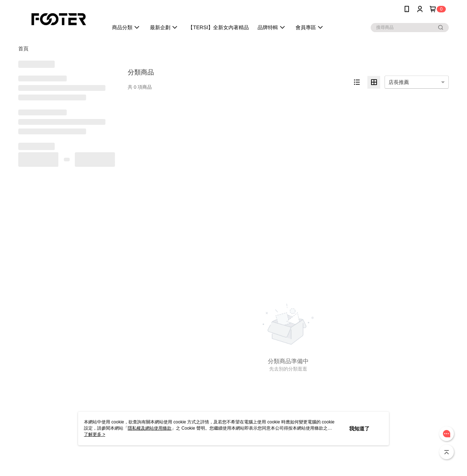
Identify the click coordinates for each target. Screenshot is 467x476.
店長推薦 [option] (399, 82)
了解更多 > (94, 434)
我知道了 (359, 429)
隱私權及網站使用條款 (150, 428)
